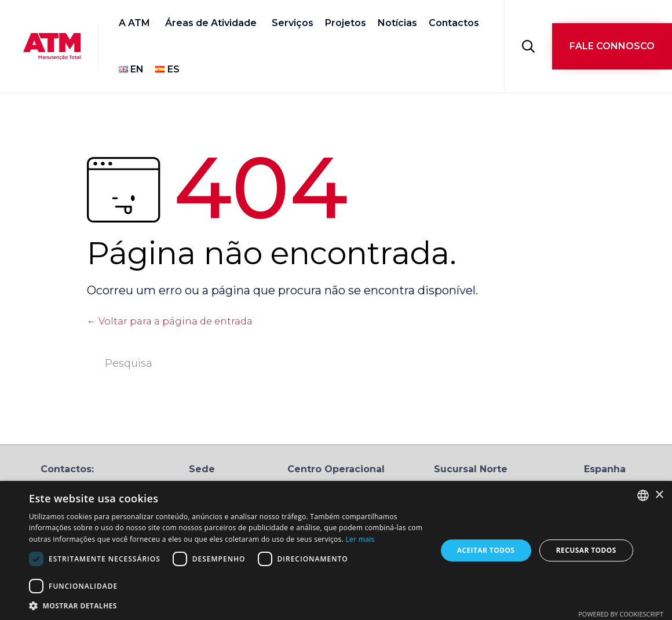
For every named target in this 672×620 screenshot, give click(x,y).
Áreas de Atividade (211, 23)
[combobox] (643, 495)
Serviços (293, 23)
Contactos (454, 23)
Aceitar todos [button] (486, 550)
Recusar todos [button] (586, 550)
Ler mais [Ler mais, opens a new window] (360, 539)
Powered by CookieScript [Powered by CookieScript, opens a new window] (621, 614)
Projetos (346, 23)
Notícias (397, 23)
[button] (612, 46)
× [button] (659, 495)
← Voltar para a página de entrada (170, 321)
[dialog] (336, 550)
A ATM (134, 23)
